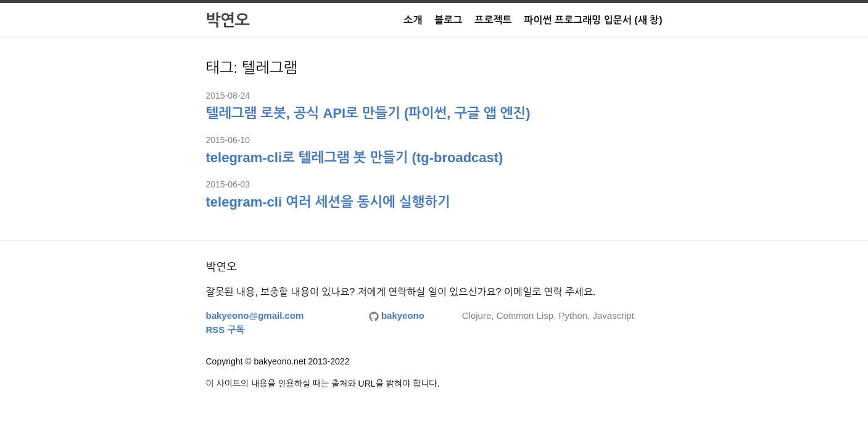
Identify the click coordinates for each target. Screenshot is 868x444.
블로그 (448, 20)
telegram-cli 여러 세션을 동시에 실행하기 (328, 202)
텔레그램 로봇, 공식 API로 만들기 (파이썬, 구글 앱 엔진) (368, 113)
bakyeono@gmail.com (255, 315)
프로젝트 (493, 20)
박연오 (228, 20)
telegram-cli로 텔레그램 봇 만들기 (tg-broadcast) (355, 158)
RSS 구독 (225, 330)
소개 (413, 20)
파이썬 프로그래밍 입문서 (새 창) (593, 20)
